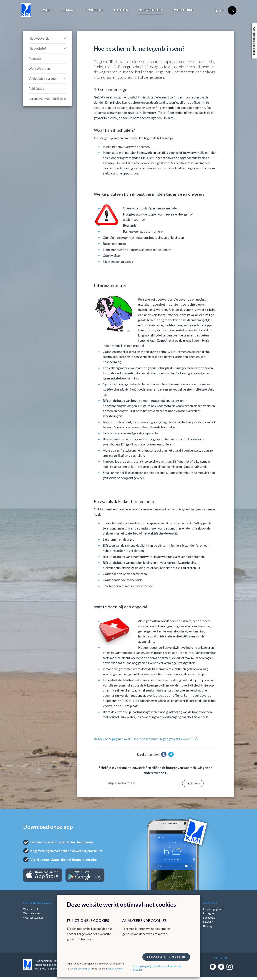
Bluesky (208, 926)
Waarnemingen (32, 913)
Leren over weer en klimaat (47, 98)
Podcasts (35, 59)
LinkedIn (208, 922)
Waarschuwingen (33, 918)
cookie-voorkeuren (80, 968)
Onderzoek (94, 10)
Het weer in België (37, 902)
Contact (210, 902)
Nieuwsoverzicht (41, 38)
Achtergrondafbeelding (254, 41)
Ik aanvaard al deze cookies (166, 957)
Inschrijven (193, 783)
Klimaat (68, 10)
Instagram (209, 913)
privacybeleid (115, 968)
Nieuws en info (150, 10)
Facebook (209, 918)
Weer (47, 10)
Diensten (121, 10)
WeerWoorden (39, 69)
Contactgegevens (214, 909)
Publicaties (36, 88)
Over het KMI (183, 10)
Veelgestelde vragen (43, 78)
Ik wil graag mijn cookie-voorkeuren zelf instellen (157, 968)
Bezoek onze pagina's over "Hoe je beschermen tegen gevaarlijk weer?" (144, 739)
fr (222, 11)
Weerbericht (31, 909)
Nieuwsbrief (37, 48)
